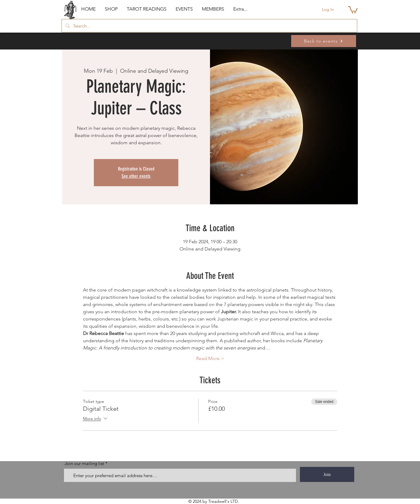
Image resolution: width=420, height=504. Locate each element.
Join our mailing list (84, 463)
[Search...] (209, 26)
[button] (111, 9)
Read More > (210, 358)
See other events (136, 176)
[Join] (327, 474)
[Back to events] (324, 41)
